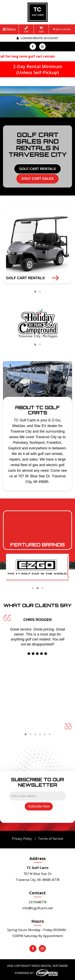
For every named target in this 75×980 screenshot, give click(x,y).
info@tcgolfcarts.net (38, 908)
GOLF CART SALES (37, 179)
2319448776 (38, 902)
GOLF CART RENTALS (37, 169)
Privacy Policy (22, 839)
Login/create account (37, 38)
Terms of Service (51, 839)
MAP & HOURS (62, 29)
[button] (35, 292)
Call (26, 30)
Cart (41, 30)
